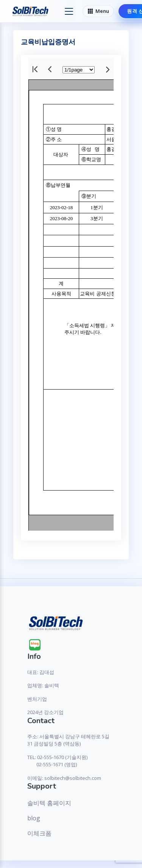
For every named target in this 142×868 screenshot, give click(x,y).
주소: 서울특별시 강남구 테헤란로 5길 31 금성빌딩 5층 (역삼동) (68, 740)
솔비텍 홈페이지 (49, 803)
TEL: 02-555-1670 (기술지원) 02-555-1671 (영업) (57, 761)
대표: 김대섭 (41, 672)
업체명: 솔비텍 (43, 685)
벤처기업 (37, 699)
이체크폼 (39, 833)
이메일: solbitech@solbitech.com (64, 778)
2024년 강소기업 (45, 712)
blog (34, 818)
